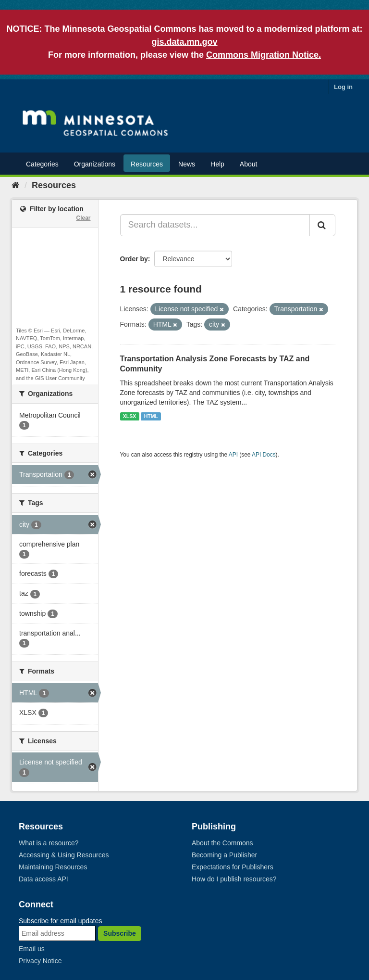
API (233, 455)
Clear (83, 218)
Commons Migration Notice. (264, 55)
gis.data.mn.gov (184, 42)
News (187, 164)
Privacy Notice (40, 961)
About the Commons (222, 843)
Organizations (95, 164)
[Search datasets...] (215, 225)
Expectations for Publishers (233, 867)
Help (217, 164)
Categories (42, 164)
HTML (151, 416)
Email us (32, 949)
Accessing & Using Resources (64, 855)
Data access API (43, 879)
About (249, 164)
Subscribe (120, 933)
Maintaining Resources (53, 867)
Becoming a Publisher (224, 855)
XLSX (129, 416)
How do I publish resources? (234, 879)
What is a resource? (49, 843)
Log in (343, 87)
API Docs (264, 455)
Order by (134, 259)
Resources (147, 164)
